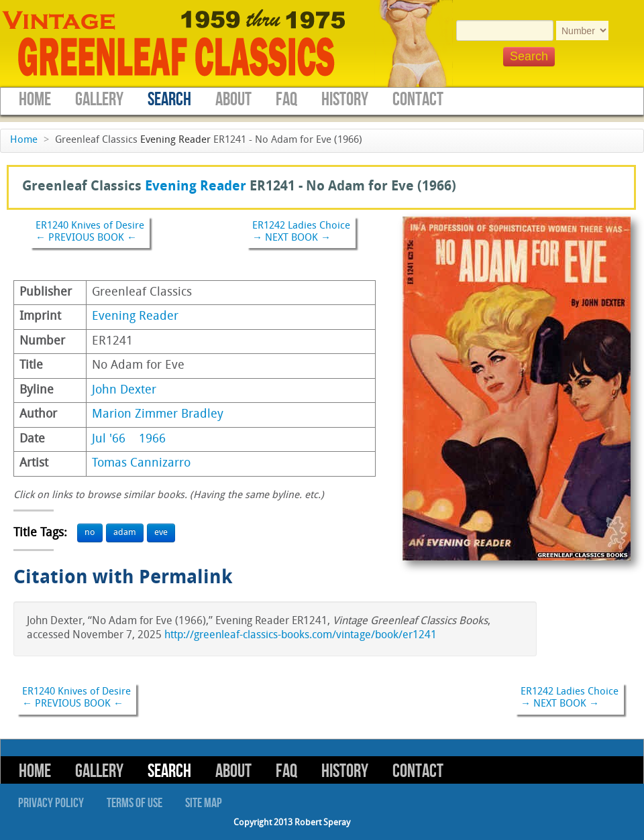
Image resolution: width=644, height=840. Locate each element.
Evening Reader (175, 140)
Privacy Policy (51, 803)
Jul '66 (109, 439)
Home (35, 100)
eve (161, 533)
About (233, 100)
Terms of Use (135, 803)
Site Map (204, 803)
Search (169, 100)
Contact (418, 100)
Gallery (99, 100)
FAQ (286, 100)
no (90, 533)
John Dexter (124, 391)
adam (125, 533)
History (345, 100)
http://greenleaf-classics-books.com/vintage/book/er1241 (301, 636)
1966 (152, 439)
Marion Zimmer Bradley (158, 415)
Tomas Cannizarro (141, 464)
